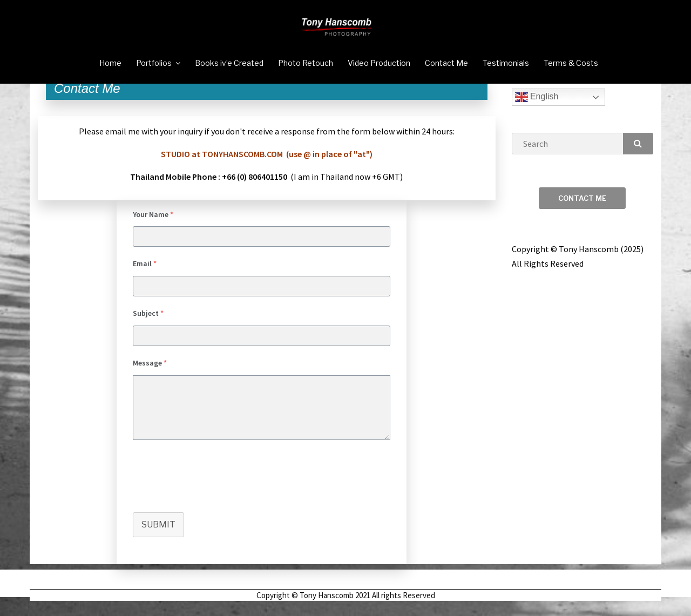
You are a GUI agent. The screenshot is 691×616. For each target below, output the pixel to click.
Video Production (379, 63)
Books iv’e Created (229, 63)
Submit (158, 539)
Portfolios (154, 63)
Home (110, 63)
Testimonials (506, 63)
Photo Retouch (306, 63)
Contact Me (446, 63)
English (537, 111)
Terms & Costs (571, 63)
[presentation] (215, 489)
